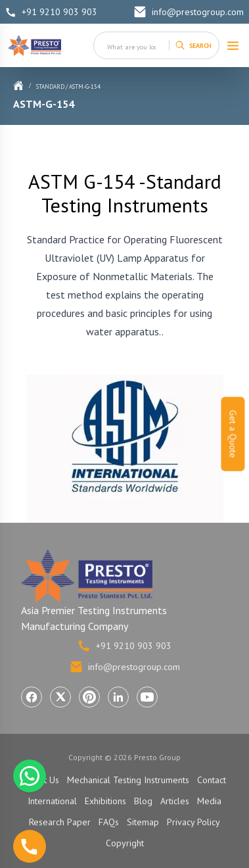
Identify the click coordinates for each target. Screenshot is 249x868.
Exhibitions (105, 801)
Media (209, 801)
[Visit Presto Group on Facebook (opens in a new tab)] (32, 697)
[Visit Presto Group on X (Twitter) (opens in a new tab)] (60, 697)
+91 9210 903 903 (51, 12)
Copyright (125, 843)
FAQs (109, 822)
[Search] (193, 45)
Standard (50, 86)
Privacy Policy (193, 822)
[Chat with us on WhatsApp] (30, 776)
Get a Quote (233, 434)
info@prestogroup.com (189, 12)
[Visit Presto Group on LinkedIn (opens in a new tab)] (118, 697)
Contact (212, 780)
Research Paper (60, 822)
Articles (175, 801)
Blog (143, 801)
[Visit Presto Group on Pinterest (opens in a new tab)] (89, 697)
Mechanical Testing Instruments (128, 780)
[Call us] (30, 846)
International (52, 801)
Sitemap (143, 822)
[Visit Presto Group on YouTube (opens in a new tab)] (147, 697)
